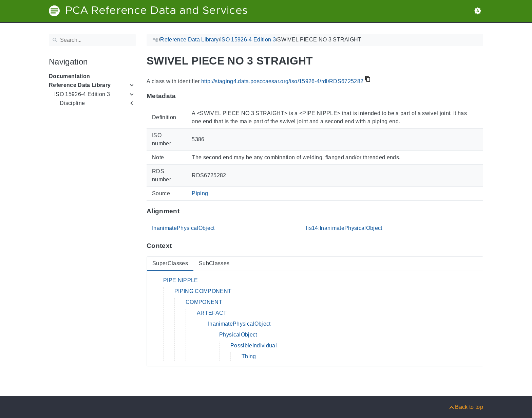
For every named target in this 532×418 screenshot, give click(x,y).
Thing (249, 356)
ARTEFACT (212, 313)
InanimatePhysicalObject (183, 228)
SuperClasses (170, 263)
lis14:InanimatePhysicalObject (344, 228)
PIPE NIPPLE (181, 280)
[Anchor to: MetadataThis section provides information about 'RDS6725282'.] (183, 96)
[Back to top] (466, 407)
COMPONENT (204, 302)
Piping (200, 193)
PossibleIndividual (254, 346)
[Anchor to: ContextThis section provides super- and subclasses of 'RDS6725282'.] (178, 246)
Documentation (69, 76)
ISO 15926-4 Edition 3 (82, 94)
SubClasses (214, 263)
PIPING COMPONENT (203, 291)
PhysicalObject (238, 335)
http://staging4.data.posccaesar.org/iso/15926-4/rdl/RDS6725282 (282, 81)
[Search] (92, 40)
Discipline (72, 103)
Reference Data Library (80, 85)
